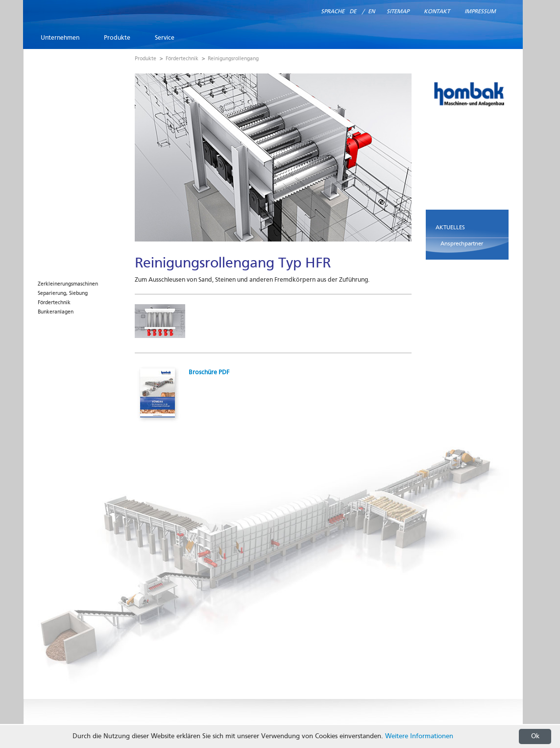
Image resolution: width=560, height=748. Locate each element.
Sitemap (398, 12)
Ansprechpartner (462, 244)
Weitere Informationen (419, 736)
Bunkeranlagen (56, 312)
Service (165, 38)
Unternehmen (60, 38)
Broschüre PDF (209, 373)
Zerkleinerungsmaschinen (68, 284)
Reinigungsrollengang (233, 59)
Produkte (117, 38)
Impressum (480, 12)
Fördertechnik (54, 303)
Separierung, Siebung (63, 294)
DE (353, 12)
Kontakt (437, 12)
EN (371, 12)
